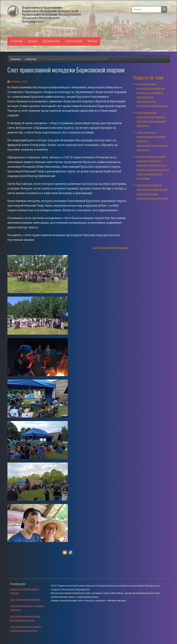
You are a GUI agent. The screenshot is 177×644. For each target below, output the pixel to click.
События (16, 41)
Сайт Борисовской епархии (25, 599)
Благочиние (74, 41)
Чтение (92, 41)
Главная (15, 59)
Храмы (33, 41)
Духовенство (51, 41)
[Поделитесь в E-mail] (65, 552)
